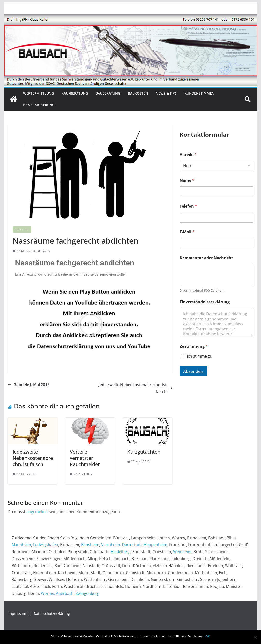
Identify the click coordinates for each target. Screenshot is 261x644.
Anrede (188, 155)
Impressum (17, 613)
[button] (90, 325)
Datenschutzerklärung (52, 613)
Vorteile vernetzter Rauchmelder (85, 458)
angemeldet (37, 512)
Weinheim (182, 552)
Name (187, 180)
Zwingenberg (87, 593)
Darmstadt (132, 545)
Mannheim (21, 545)
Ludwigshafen (46, 545)
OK (208, 636)
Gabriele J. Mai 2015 (29, 385)
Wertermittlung (39, 93)
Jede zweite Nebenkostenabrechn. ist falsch (135, 388)
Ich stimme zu (200, 356)
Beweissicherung (39, 105)
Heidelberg (121, 552)
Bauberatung (108, 93)
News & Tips (166, 93)
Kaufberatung (75, 93)
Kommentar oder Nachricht (206, 258)
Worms (47, 593)
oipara (46, 251)
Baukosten (138, 93)
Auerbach (65, 593)
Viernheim (111, 545)
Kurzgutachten (144, 452)
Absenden (193, 371)
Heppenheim (155, 545)
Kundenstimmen (199, 93)
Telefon (188, 206)
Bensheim (90, 545)
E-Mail (187, 232)
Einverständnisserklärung (205, 302)
